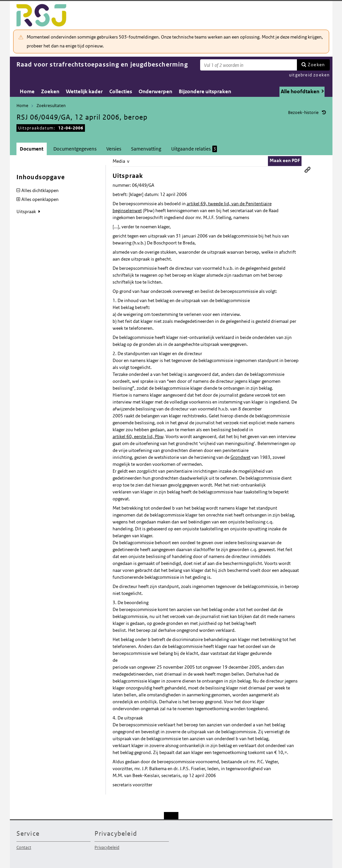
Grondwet (240, 457)
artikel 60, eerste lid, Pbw (138, 436)
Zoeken (316, 65)
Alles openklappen (40, 199)
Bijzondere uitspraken (205, 91)
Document (32, 149)
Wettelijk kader (84, 91)
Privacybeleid (107, 847)
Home (27, 91)
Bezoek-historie (303, 112)
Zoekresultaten (51, 106)
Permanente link (307, 170)
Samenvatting (146, 149)
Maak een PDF (285, 160)
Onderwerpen (155, 91)
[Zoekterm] (249, 65)
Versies (114, 149)
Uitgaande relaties (194, 149)
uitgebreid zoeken (309, 75)
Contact (24, 847)
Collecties (121, 91)
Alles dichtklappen (40, 190)
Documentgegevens (75, 149)
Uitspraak (27, 211)
